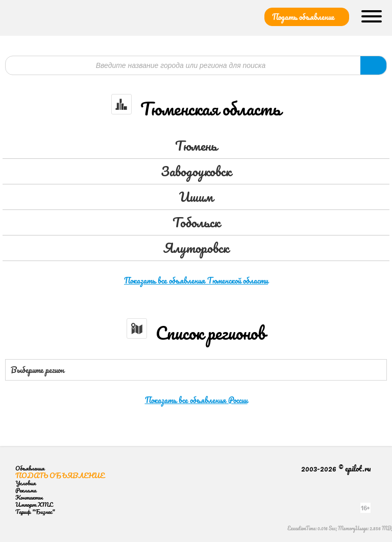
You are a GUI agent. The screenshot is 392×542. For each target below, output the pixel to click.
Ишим (196, 197)
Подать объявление (303, 17)
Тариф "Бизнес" (35, 512)
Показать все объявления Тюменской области (196, 280)
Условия (26, 483)
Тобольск (196, 222)
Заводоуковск (196, 171)
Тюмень (196, 146)
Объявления (30, 468)
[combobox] (196, 370)
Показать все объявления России (196, 400)
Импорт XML (34, 504)
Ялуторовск (196, 248)
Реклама (26, 490)
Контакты (29, 497)
